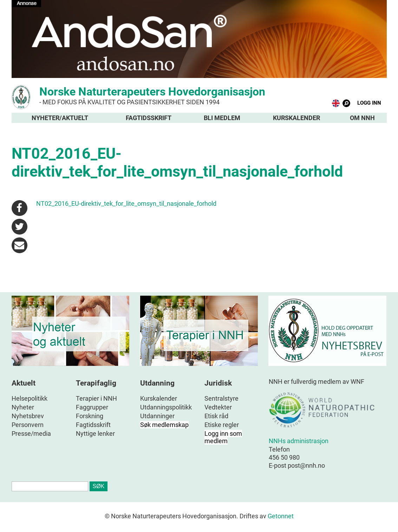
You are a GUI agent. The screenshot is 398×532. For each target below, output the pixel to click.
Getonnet (281, 516)
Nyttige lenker (95, 434)
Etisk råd (216, 416)
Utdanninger (157, 416)
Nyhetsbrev (28, 416)
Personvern (28, 425)
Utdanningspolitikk (166, 407)
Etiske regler (222, 425)
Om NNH (362, 118)
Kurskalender (296, 118)
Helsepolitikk (30, 398)
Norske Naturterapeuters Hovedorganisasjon (199, 95)
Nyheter (23, 407)
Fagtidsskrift (149, 118)
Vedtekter (218, 407)
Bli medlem (222, 118)
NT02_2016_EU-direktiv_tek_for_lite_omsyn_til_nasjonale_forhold (126, 203)
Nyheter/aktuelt (60, 118)
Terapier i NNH (96, 398)
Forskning (90, 416)
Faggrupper (92, 407)
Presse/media (31, 434)
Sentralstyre (221, 398)
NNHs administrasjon (299, 441)
